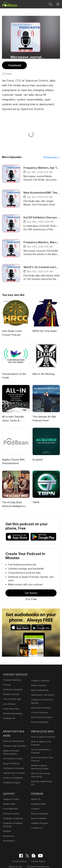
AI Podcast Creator (12, 751)
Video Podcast (38, 677)
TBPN (36, 498)
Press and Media (39, 804)
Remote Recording (12, 710)
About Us (36, 790)
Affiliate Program (39, 814)
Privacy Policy (11, 852)
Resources (8, 826)
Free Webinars (10, 799)
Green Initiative (38, 809)
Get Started (31, 585)
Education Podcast (40, 700)
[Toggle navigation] (58, 4)
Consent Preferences (29, 857)
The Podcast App (11, 695)
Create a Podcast (40, 673)
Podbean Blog (38, 795)
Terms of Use (47, 852)
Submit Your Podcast (13, 765)
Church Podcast (39, 704)
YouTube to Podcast (13, 761)
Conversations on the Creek (14, 371)
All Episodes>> (52, 153)
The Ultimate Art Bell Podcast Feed (44, 414)
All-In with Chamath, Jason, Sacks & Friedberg (13, 414)
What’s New (9, 795)
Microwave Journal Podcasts (28, 57)
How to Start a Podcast (42, 729)
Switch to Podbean (12, 770)
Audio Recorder (11, 705)
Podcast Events (11, 804)
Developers (9, 831)
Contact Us (36, 819)
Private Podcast (11, 690)
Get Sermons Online (41, 709)
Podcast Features (12, 676)
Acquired (37, 455)
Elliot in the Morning (43, 369)
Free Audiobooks (39, 714)
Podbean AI (9, 714)
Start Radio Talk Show (42, 687)
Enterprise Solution (12, 686)
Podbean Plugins (11, 775)
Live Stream (9, 700)
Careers (35, 799)
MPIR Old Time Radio (44, 327)
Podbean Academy (12, 809)
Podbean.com (41, 862)
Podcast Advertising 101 (43, 774)
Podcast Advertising (13, 734)
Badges (7, 822)
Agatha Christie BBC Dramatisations (13, 457)
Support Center (10, 790)
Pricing (6, 681)
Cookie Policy (29, 852)
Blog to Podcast (11, 756)
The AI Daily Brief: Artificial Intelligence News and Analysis (13, 500)
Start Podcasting (39, 682)
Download (14, 65)
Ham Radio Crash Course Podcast (12, 328)
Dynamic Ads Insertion (14, 738)
